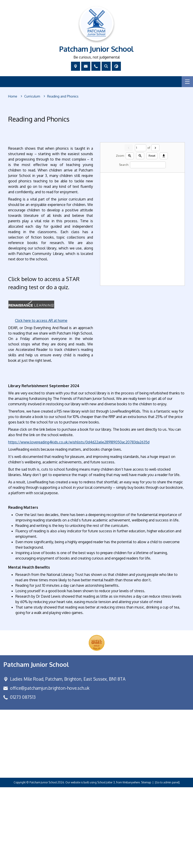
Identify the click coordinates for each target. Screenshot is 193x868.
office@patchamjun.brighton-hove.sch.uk (50, 769)
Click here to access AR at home (41, 401)
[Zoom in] (130, 237)
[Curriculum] (32, 96)
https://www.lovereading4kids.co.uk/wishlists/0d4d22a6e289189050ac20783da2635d (79, 523)
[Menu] (187, 82)
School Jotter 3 (106, 863)
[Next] (155, 228)
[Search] (148, 246)
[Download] (164, 237)
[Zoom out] (140, 237)
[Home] (13, 96)
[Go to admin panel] (167, 863)
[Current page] (140, 229)
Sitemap (146, 863)
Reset (152, 236)
